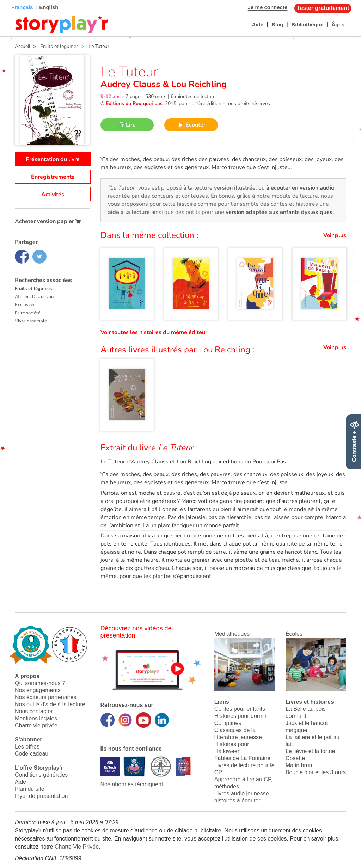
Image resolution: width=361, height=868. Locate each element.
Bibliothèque (307, 24)
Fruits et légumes (33, 289)
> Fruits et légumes (54, 46)
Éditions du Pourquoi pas (134, 103)
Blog (277, 24)
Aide (258, 24)
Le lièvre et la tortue (310, 751)
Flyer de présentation (41, 796)
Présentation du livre (53, 159)
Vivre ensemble (31, 321)
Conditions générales (41, 775)
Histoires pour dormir (240, 716)
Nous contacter (34, 711)
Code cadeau (32, 754)
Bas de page (14, 0)
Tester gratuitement (323, 8)
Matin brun (299, 765)
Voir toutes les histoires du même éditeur (154, 332)
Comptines (228, 723)
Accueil (23, 46)
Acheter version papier (48, 221)
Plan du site (30, 789)
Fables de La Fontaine (242, 758)
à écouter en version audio (300, 188)
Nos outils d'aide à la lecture (50, 704)
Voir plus (335, 235)
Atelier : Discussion (34, 297)
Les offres (27, 747)
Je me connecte (268, 7)
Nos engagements (38, 690)
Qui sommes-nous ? (40, 683)
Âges (338, 24)
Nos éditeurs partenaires (45, 697)
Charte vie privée (36, 725)
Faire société (28, 313)
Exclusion (25, 305)
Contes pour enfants (240, 709)
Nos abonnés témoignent (132, 784)
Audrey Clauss (131, 84)
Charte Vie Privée (77, 847)
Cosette (295, 758)
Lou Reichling (198, 84)
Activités (53, 195)
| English (47, 7)
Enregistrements (53, 177)
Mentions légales (36, 718)
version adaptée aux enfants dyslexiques (279, 212)
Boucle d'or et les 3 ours (316, 772)
